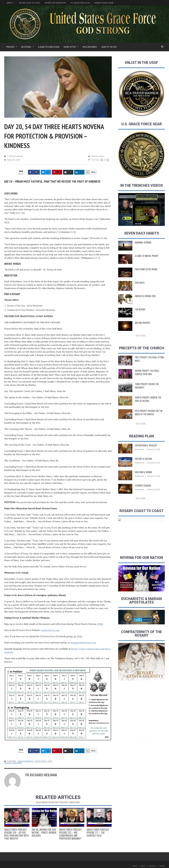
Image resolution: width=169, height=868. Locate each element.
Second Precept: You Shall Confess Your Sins (147, 379)
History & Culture (143, 466)
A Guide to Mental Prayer (146, 256)
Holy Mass (140, 283)
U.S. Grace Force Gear (80, 3)
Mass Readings (90, 47)
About (143, 866)
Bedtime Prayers (142, 323)
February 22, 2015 (154, 470)
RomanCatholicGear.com (83, 643)
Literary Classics (143, 492)
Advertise (152, 866)
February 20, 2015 (154, 496)
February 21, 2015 (154, 483)
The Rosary (140, 310)
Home (135, 866)
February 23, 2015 (154, 456)
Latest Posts (40, 761)
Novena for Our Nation (55, 3)
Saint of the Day (109, 47)
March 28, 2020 (12, 160)
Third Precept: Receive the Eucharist (147, 393)
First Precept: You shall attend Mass (149, 366)
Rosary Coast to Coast (30, 3)
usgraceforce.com (50, 630)
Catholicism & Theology (146, 452)
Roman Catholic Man (104, 3)
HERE (100, 624)
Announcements (25, 761)
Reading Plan (140, 456)
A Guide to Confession (49, 47)
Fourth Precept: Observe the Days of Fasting (148, 406)
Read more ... (141, 336)
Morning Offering (143, 243)
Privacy (162, 866)
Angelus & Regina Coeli (145, 296)
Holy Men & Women (143, 479)
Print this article (96, 156)
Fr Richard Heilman (14, 156)
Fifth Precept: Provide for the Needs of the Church (149, 419)
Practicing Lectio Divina (146, 270)
